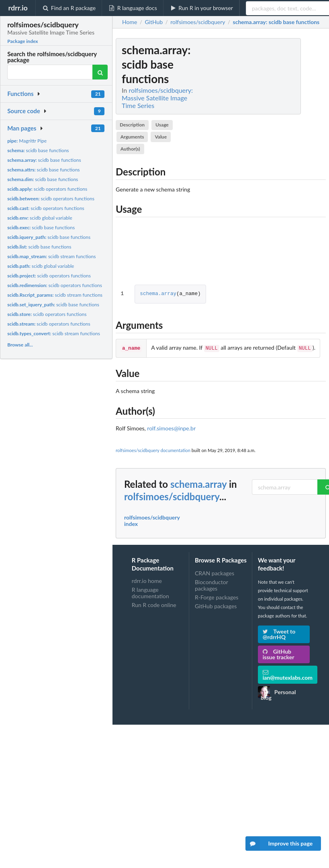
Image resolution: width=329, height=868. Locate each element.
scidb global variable (40, 218)
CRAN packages (215, 573)
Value (161, 137)
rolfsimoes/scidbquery (172, 496)
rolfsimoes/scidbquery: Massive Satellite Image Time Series (157, 98)
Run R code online (154, 604)
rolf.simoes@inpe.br (171, 427)
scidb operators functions (47, 189)
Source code (24, 111)
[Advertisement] (266, 159)
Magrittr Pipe (27, 141)
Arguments (132, 137)
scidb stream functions (51, 256)
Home (130, 22)
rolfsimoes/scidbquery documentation (153, 449)
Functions (20, 94)
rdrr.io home (147, 580)
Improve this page (279, 844)
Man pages (22, 128)
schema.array (158, 294)
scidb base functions (38, 150)
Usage (162, 125)
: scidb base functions (276, 22)
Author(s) (130, 149)
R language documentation (150, 592)
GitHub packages (216, 605)
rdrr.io (18, 8)
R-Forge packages (217, 596)
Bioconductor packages (211, 584)
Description (132, 125)
